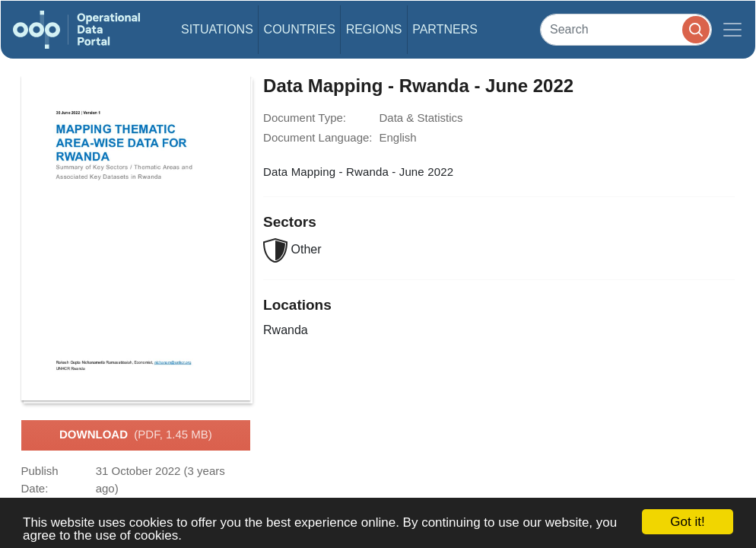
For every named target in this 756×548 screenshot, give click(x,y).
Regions (374, 29)
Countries (300, 29)
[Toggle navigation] (732, 30)
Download (136, 435)
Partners (445, 29)
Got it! (687, 522)
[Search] (626, 29)
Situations (217, 29)
